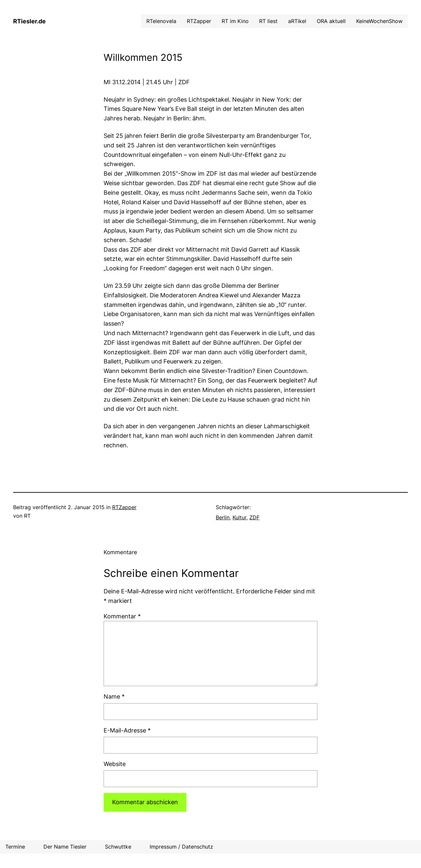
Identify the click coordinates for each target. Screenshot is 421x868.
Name (114, 696)
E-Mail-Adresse (127, 730)
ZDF (254, 517)
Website (115, 764)
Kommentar (122, 616)
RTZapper (124, 507)
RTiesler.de (29, 21)
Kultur (239, 517)
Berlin (223, 517)
